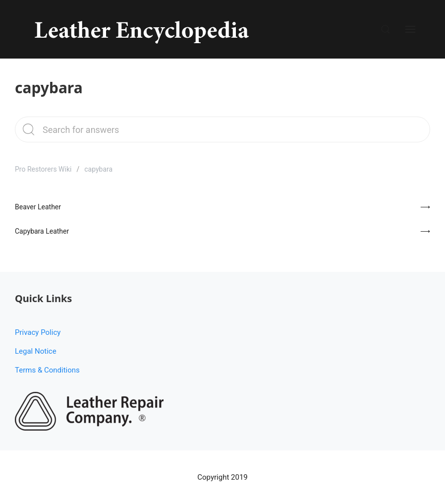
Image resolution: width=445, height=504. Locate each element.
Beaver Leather (38, 207)
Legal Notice (36, 351)
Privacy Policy (38, 332)
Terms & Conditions (47, 370)
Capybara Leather (42, 231)
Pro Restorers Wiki (43, 169)
